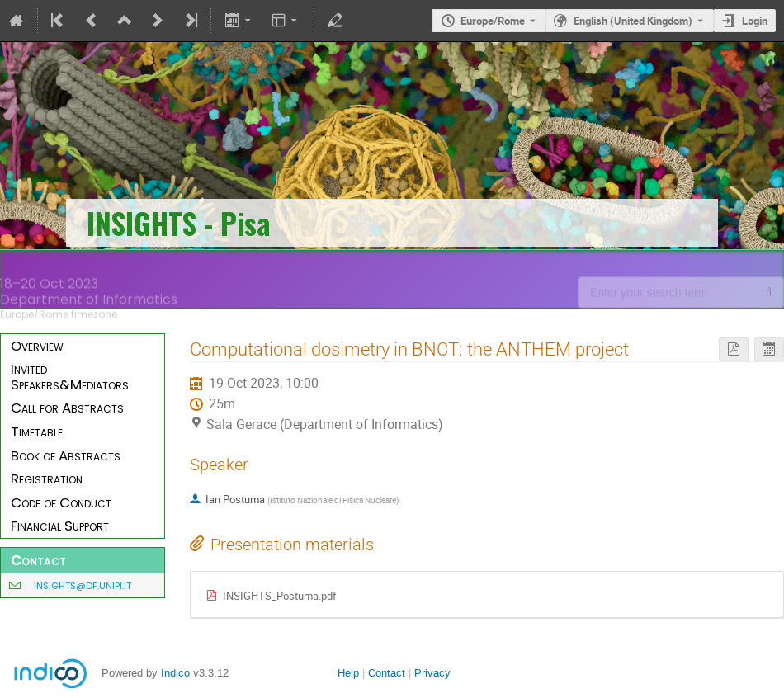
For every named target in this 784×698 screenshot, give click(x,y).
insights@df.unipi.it (83, 586)
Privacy (432, 673)
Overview (37, 346)
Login (755, 21)
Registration (47, 479)
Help (348, 673)
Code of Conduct (61, 502)
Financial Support (60, 526)
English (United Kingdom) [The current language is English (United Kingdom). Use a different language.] (633, 21)
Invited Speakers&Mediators (70, 377)
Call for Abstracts (67, 408)
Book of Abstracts (66, 455)
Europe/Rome (493, 21)
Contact (387, 673)
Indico (175, 673)
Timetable (37, 432)
